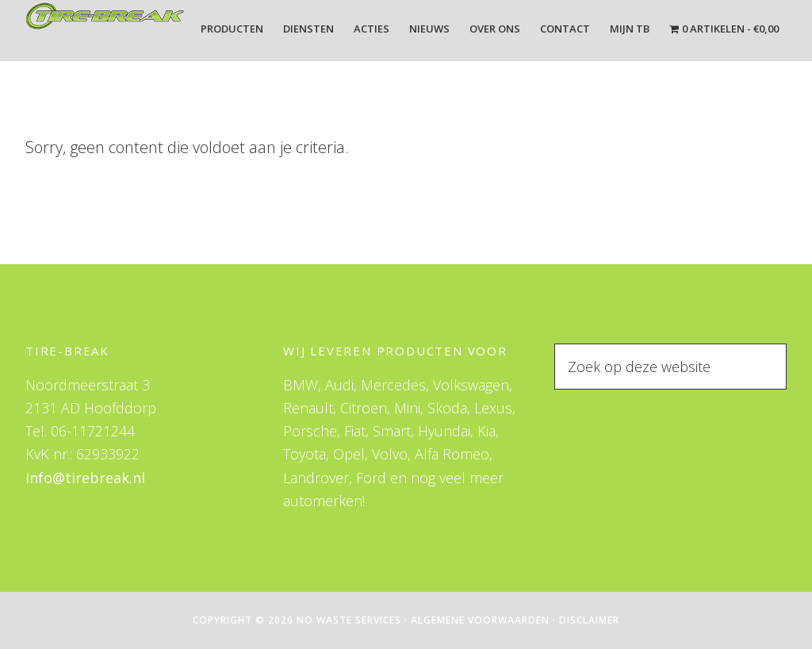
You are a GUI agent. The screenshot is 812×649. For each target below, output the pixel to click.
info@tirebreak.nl (85, 478)
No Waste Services (349, 620)
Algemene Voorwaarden (480, 620)
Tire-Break (105, 30)
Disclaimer (589, 620)
